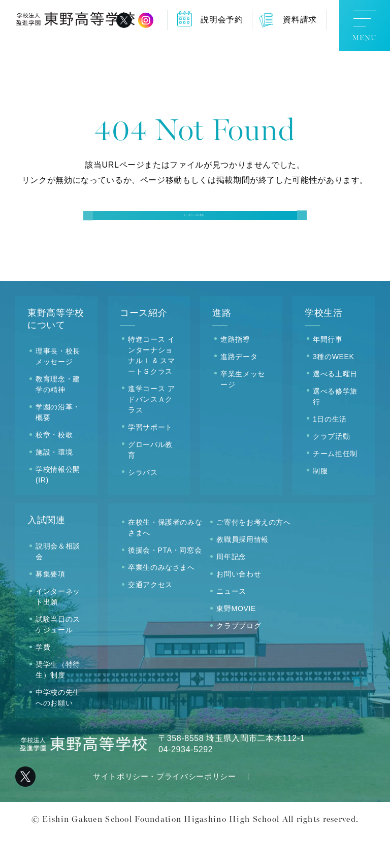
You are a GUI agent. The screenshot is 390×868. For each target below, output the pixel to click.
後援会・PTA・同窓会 (165, 583)
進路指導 (235, 371)
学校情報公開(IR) (58, 507)
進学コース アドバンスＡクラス (151, 431)
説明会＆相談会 (58, 584)
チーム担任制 (335, 486)
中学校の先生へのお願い (58, 730)
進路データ (239, 389)
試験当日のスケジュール (58, 657)
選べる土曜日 (335, 406)
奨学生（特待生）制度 (58, 702)
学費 (43, 680)
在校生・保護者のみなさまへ (165, 560)
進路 (222, 345)
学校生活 (324, 345)
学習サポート (150, 459)
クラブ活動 (331, 468)
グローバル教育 (150, 482)
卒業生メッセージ (243, 411)
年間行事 (328, 371)
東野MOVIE (236, 641)
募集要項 (51, 606)
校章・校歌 (54, 467)
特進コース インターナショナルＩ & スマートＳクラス (151, 387)
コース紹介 (143, 345)
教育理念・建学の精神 (58, 417)
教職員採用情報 (242, 572)
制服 (320, 503)
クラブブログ (239, 658)
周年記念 (231, 589)
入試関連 (46, 553)
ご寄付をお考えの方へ (253, 555)
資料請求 (300, 20)
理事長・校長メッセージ (58, 389)
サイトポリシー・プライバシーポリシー (165, 809)
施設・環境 (54, 485)
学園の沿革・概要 (58, 445)
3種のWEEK (334, 389)
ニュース (231, 624)
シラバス (143, 504)
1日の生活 (330, 451)
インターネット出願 (58, 629)
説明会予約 (222, 20)
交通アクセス (150, 617)
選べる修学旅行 (335, 428)
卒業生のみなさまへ (161, 600)
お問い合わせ (239, 606)
